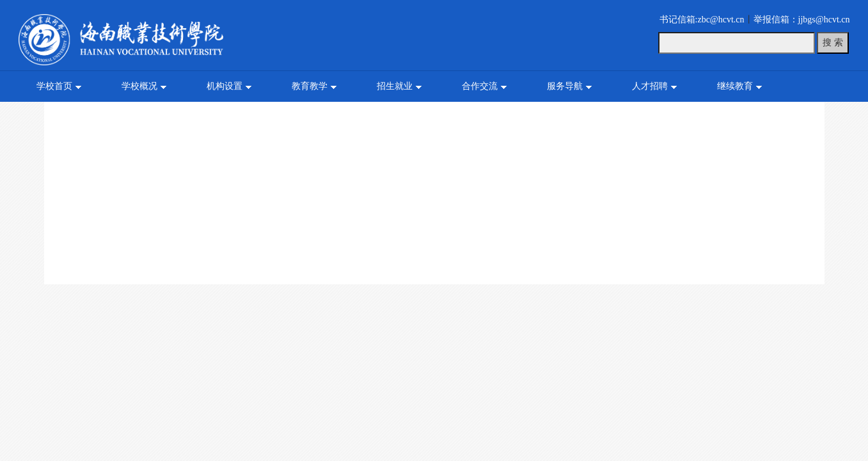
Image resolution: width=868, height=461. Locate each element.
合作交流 (480, 86)
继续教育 (735, 86)
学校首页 (54, 86)
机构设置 (225, 86)
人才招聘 (650, 86)
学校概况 (139, 86)
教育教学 (310, 86)
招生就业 (395, 86)
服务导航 (565, 86)
